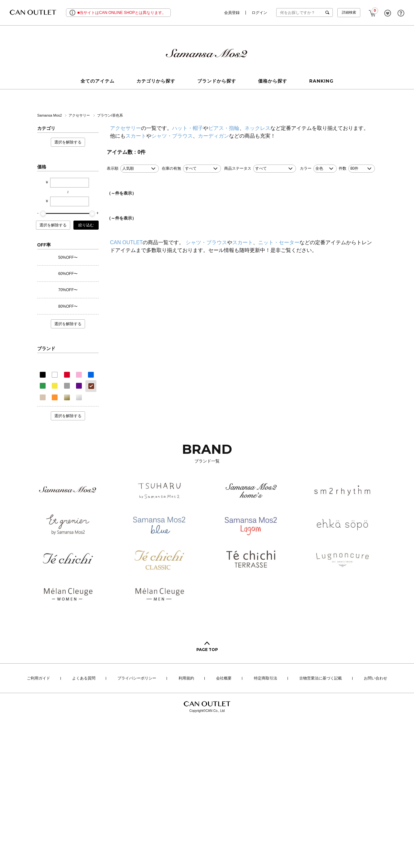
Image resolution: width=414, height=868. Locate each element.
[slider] (43, 213)
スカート (136, 136)
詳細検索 (349, 12)
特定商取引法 (266, 679)
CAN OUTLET (126, 242)
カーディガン (213, 136)
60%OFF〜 (68, 274)
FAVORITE (388, 13)
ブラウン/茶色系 (110, 115)
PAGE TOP (207, 650)
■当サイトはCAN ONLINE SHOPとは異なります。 (122, 13)
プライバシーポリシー (137, 679)
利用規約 (186, 679)
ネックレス (257, 128)
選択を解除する (68, 142)
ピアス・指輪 (224, 128)
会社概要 (224, 679)
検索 (329, 12)
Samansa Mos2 (50, 115)
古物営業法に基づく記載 (321, 679)
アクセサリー (80, 115)
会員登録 (232, 13)
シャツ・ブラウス (172, 136)
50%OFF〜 (68, 257)
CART (372, 11)
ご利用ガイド (38, 679)
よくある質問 (84, 679)
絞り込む (86, 225)
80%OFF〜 (68, 306)
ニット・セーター (279, 242)
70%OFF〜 (68, 290)
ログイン (259, 13)
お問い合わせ (376, 679)
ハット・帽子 (188, 128)
